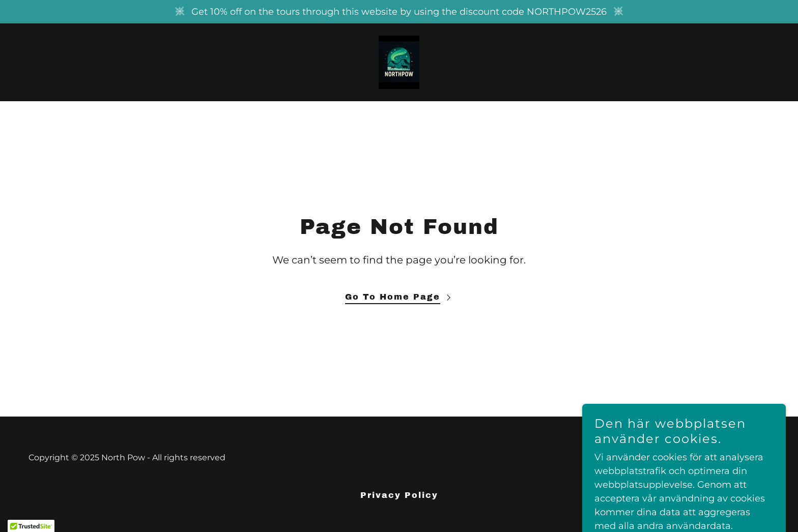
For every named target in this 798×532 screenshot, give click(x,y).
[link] (399, 62)
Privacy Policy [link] (399, 495)
